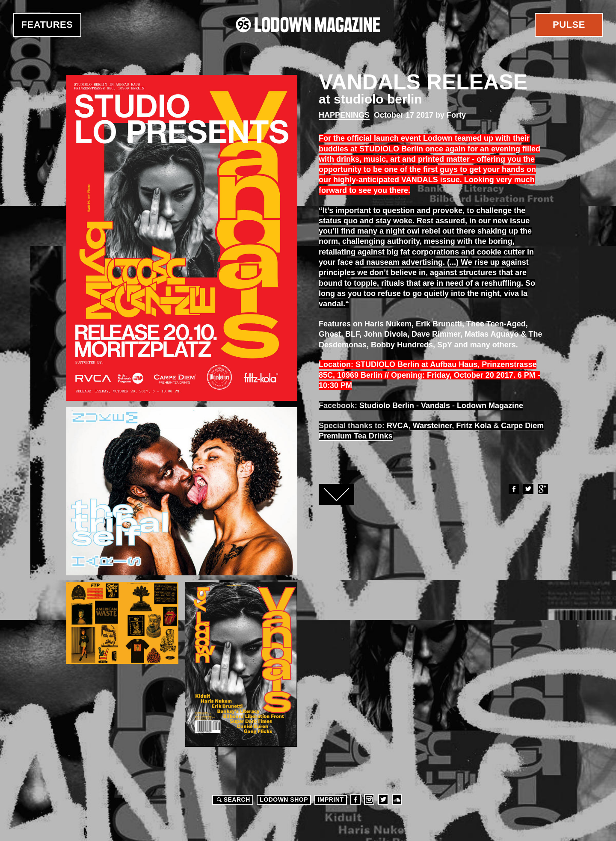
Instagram (369, 800)
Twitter (528, 489)
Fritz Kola (474, 426)
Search (232, 800)
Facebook (513, 489)
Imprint (330, 800)
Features (47, 25)
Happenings (344, 115)
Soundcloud (397, 800)
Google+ (542, 489)
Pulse (569, 25)
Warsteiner (432, 426)
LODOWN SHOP (284, 800)
